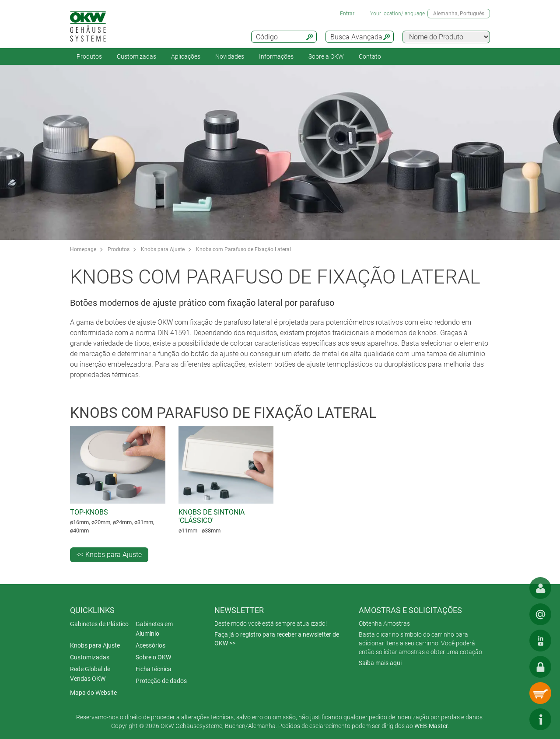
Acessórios (150, 645)
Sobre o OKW (153, 657)
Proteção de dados (161, 681)
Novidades (230, 56)
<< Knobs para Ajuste (109, 555)
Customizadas (136, 56)
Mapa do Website (93, 693)
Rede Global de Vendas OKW (90, 674)
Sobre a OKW (326, 56)
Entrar (347, 14)
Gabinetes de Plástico (99, 624)
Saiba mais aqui (380, 663)
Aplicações (186, 56)
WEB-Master (431, 726)
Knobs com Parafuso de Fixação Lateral (243, 249)
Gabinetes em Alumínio (154, 629)
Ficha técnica (154, 669)
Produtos (89, 56)
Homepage (83, 249)
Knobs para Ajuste (163, 249)
